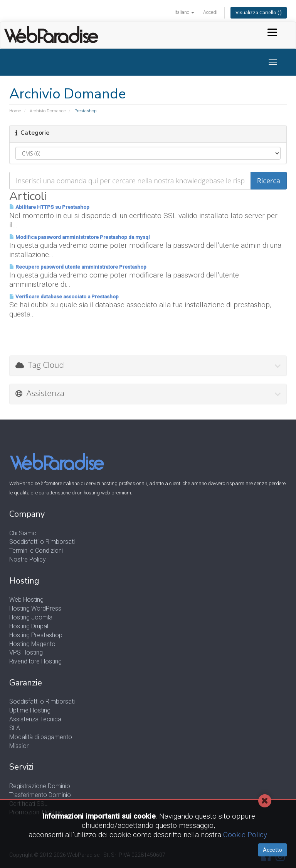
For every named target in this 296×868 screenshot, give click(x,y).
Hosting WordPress (35, 608)
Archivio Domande (48, 111)
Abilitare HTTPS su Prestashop (49, 207)
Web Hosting (26, 600)
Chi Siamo (23, 533)
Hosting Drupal (29, 626)
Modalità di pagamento (41, 737)
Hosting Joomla (31, 617)
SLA (15, 728)
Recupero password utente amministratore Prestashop (78, 267)
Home (15, 111)
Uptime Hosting (30, 710)
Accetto (272, 850)
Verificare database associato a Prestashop (64, 297)
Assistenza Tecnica (35, 719)
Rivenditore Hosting (35, 661)
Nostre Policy (28, 559)
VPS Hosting (26, 652)
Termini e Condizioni (36, 551)
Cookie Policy (245, 835)
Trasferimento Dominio (40, 795)
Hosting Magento (32, 644)
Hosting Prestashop (36, 635)
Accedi (210, 12)
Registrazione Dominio (40, 786)
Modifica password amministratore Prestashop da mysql (80, 237)
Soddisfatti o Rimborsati (42, 542)
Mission (19, 746)
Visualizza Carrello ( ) (259, 13)
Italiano (184, 12)
